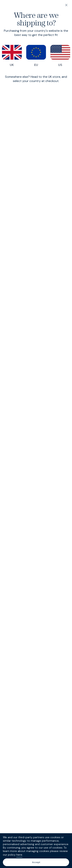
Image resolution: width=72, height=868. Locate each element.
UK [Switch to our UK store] (12, 56)
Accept (36, 862)
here (19, 855)
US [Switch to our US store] (60, 56)
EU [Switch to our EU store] (36, 56)
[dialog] (36, 434)
